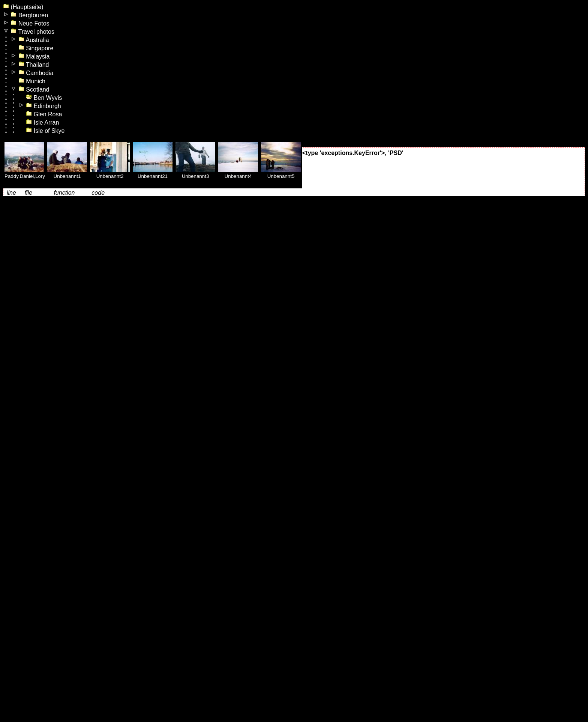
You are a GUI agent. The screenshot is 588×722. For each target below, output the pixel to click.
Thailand (34, 65)
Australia (34, 40)
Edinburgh (43, 106)
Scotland (34, 89)
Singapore (36, 48)
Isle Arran (42, 123)
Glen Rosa (44, 114)
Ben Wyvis (44, 98)
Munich (32, 81)
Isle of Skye (45, 131)
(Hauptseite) (23, 7)
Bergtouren (29, 15)
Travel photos (32, 32)
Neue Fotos (30, 23)
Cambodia (36, 73)
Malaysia (34, 56)
